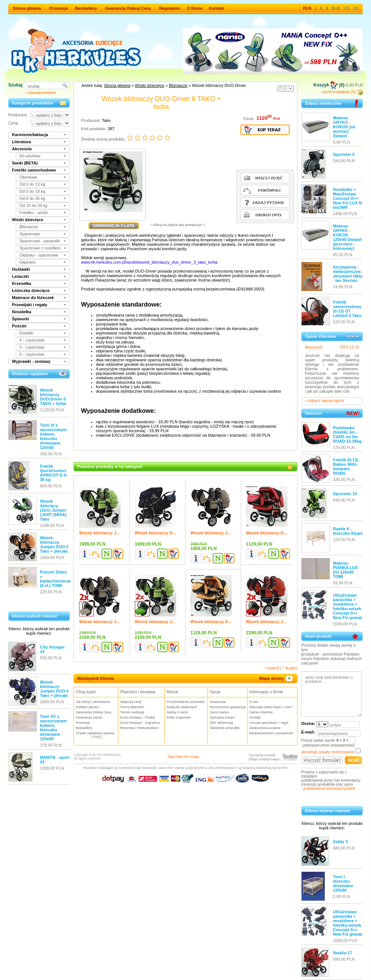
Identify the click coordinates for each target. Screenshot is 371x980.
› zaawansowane (40, 92)
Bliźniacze (29, 227)
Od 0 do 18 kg (32, 191)
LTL (347, 8)
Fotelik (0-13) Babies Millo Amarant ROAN (346, 467)
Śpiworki (21, 319)
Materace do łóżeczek (33, 298)
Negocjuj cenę (131, 702)
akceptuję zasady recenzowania (328, 752)
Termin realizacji (132, 712)
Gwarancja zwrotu (89, 717)
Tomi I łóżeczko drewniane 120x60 (343, 883)
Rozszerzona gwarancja (228, 707)
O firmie (195, 8)
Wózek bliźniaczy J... (99, 533)
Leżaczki (20, 276)
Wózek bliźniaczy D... (155, 533)
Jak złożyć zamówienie (93, 702)
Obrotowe (28, 177)
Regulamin (169, 8)
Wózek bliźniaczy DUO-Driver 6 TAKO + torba (53, 397)
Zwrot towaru (219, 712)
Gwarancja (218, 702)
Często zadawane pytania (97, 735)
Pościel (19, 326)
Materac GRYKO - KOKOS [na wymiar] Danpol (344, 127)
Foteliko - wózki (34, 213)
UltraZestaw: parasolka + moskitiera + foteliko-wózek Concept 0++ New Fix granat (347, 606)
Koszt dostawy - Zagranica (140, 723)
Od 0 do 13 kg (32, 184)
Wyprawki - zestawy (31, 361)
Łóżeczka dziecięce (31, 290)
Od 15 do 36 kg (33, 205)
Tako (106, 120)
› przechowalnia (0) (342, 92)
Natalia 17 (342, 953)
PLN (307, 8)
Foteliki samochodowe (34, 170)
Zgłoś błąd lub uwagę (183, 757)
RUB (336, 8)
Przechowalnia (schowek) (185, 702)
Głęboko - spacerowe (39, 255)
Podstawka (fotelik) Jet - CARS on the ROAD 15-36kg (347, 434)
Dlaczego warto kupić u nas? (271, 707)
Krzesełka (21, 283)
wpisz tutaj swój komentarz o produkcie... (331, 694)
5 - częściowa (32, 347)
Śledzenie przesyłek (225, 728)
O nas (254, 702)
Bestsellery (86, 8)
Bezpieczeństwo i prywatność (271, 733)
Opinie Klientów (261, 712)
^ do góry (290, 668)
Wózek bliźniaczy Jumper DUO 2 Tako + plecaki (54, 544)
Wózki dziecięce (28, 220)
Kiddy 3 (340, 842)
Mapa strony (277, 678)
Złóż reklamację (222, 723)
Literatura (21, 142)
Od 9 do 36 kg (32, 198)
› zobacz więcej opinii (324, 401)
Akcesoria (22, 149)
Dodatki (26, 333)
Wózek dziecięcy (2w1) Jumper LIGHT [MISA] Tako (53, 510)
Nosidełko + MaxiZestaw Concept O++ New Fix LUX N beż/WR (347, 198)
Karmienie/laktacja (30, 135)
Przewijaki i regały (30, 305)
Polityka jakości (87, 707)
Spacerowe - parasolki (40, 241)
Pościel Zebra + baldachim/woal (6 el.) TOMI (55, 579)
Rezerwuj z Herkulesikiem (140, 728)
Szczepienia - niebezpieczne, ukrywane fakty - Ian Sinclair (348, 274)
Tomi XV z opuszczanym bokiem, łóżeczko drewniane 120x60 (53, 728)
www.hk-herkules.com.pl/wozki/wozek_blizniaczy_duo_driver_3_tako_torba (149, 262)
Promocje (59, 8)
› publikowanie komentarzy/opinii (328, 789)
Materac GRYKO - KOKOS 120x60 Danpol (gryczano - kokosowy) (347, 237)
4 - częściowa (32, 340)
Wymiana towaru (222, 717)
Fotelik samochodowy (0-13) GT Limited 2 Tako (347, 309)
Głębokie (27, 262)
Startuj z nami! (177, 712)
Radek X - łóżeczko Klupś (348, 531)
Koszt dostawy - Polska (138, 717)
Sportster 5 (344, 154)
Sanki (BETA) (25, 163)
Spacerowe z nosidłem (40, 248)
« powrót (272, 668)
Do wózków (30, 156)
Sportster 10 (345, 494)
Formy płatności (132, 707)
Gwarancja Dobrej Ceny (128, 8)
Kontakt (217, 8)
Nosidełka (22, 312)
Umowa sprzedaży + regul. (269, 723)
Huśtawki (21, 269)
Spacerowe (30, 234)
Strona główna (27, 8)
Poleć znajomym (179, 717)
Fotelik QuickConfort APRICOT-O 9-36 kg (54, 473)
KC (356, 8)
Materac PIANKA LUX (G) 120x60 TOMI (345, 570)
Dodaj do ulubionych (182, 707)
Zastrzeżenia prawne (265, 728)
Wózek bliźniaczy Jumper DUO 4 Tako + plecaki (54, 689)
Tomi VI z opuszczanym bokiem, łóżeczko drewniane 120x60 (53, 436)
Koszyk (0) (329, 85)
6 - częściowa (32, 354)
